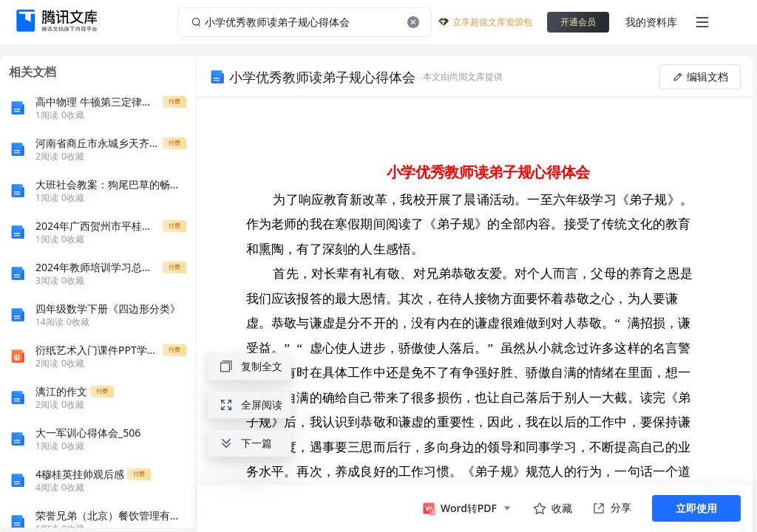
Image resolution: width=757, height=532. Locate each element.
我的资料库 (651, 22)
